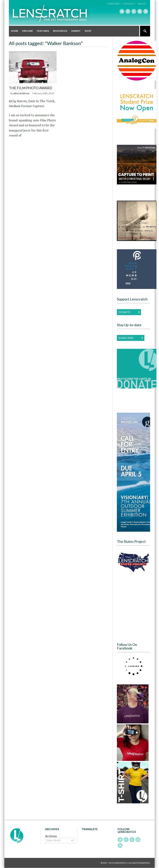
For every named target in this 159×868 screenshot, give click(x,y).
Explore (27, 31)
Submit (76, 31)
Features (43, 31)
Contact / (130, 4)
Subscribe (126, 338)
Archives (51, 836)
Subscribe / (115, 4)
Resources (60, 31)
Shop (88, 31)
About (142, 4)
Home (15, 31)
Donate (124, 312)
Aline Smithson (21, 93)
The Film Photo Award (31, 88)
